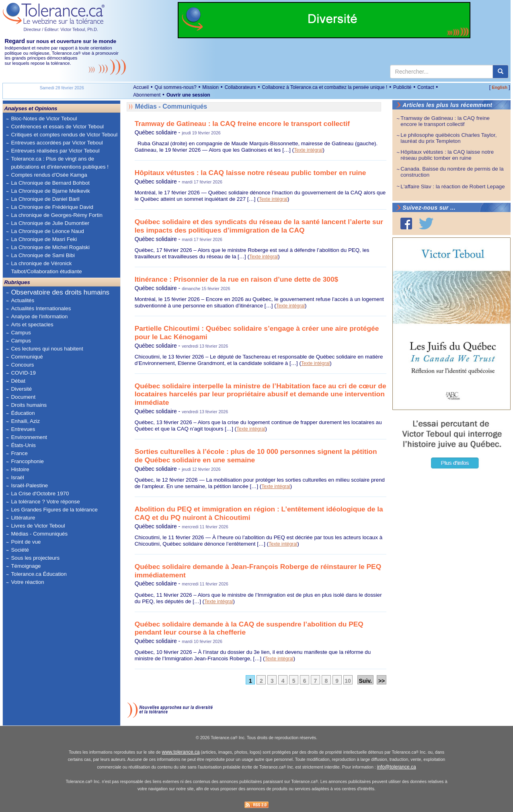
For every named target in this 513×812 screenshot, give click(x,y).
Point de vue (26, 542)
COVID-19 (23, 373)
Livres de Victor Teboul (38, 526)
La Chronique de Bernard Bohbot (50, 183)
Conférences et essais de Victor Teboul (57, 127)
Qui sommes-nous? (176, 87)
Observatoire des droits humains (60, 292)
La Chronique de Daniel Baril (45, 199)
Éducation (23, 413)
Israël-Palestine (29, 485)
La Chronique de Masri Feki (44, 239)
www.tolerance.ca (181, 752)
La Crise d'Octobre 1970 (40, 494)
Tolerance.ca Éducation (39, 574)
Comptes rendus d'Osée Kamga (49, 175)
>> (382, 681)
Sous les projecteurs (35, 558)
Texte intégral (308, 150)
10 (348, 681)
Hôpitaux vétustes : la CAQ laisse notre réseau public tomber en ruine (250, 173)
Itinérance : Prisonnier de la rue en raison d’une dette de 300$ (237, 279)
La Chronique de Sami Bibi (43, 255)
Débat (18, 381)
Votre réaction (27, 582)
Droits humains (29, 405)
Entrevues (23, 429)
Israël (17, 477)
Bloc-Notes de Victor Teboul (44, 119)
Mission (210, 87)
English (499, 87)
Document (23, 397)
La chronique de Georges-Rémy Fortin (56, 215)
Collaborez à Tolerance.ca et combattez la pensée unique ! (324, 87)
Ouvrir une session (188, 95)
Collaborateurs (240, 87)
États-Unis (23, 445)
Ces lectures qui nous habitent (47, 349)
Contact (426, 87)
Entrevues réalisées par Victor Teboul (55, 151)
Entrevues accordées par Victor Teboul (57, 143)
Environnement (29, 437)
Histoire (20, 469)
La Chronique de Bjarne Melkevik (50, 191)
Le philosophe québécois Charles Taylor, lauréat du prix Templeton (448, 138)
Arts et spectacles (32, 325)
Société (20, 550)
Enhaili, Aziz (25, 421)
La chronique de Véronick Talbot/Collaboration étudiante (46, 267)
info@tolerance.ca (397, 767)
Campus (21, 333)
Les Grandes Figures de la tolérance (54, 510)
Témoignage (26, 566)
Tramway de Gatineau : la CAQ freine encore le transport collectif (242, 124)
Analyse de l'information (39, 316)
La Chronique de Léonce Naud (47, 231)
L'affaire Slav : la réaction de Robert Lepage (452, 187)
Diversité (21, 389)
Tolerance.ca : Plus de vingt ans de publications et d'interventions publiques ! (60, 163)
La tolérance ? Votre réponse (45, 502)
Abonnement (147, 95)
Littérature (23, 518)
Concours (22, 365)
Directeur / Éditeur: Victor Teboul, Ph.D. (61, 29)
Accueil (141, 87)
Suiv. (365, 681)
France (19, 453)
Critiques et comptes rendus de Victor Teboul (64, 135)
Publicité (402, 87)
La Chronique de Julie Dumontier (50, 223)
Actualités (23, 300)
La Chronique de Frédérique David (52, 207)
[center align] (501, 72)
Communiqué (27, 357)
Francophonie (27, 461)
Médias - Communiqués (39, 534)
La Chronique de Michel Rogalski (50, 247)
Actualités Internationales (41, 308)
